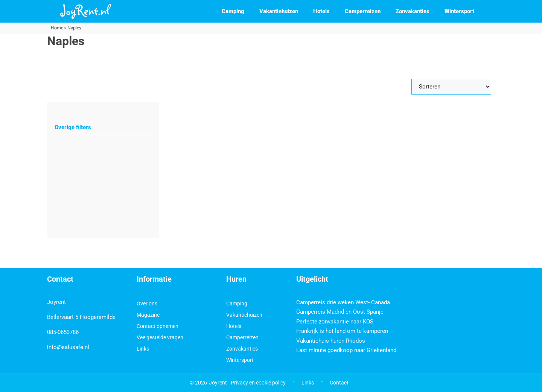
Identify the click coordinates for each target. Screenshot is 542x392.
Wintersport (459, 11)
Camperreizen (363, 11)
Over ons (147, 304)
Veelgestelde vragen (160, 337)
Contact (339, 383)
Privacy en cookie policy (258, 383)
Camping (233, 11)
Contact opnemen (158, 326)
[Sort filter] (451, 87)
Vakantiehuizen (279, 11)
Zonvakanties (413, 11)
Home (57, 28)
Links (143, 349)
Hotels (321, 11)
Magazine (148, 315)
